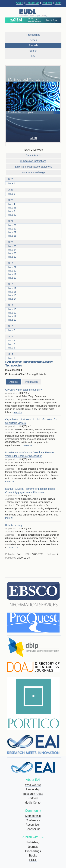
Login (58, 3)
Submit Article (33, 155)
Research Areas (33, 794)
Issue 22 (12, 257)
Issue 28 (12, 229)
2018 (35, 284)
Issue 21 (12, 267)
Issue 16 (12, 292)
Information (32, 382)
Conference (33, 820)
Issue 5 (12, 341)
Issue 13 (12, 309)
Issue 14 (12, 299)
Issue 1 (12, 183)
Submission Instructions (33, 161)
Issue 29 (12, 225)
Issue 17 (12, 288)
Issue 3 (12, 211)
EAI (33, 56)
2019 (35, 263)
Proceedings (33, 851)
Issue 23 (12, 253)
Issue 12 (12, 313)
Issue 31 (12, 208)
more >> (18, 412)
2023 (35, 190)
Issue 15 (12, 295)
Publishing (33, 842)
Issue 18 (12, 278)
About (20, 3)
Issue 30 (12, 215)
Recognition (33, 825)
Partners (33, 798)
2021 (35, 221)
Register (47, 3)
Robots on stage (14, 525)
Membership (33, 816)
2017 (35, 305)
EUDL (33, 860)
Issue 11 (12, 316)
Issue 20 (12, 271)
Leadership (33, 789)
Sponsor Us (33, 829)
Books (33, 856)
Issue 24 (12, 250)
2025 (35, 179)
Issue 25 (12, 246)
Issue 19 (12, 274)
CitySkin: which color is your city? (23, 390)
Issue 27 (12, 232)
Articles (14, 382)
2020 (35, 242)
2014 (35, 354)
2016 (35, 326)
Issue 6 (12, 330)
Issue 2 (12, 348)
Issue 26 (12, 236)
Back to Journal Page (33, 172)
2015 (35, 337)
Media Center (33, 803)
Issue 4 (12, 204)
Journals (33, 847)
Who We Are (33, 785)
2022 (35, 200)
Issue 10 (12, 320)
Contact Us (32, 3)
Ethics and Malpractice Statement (33, 167)
